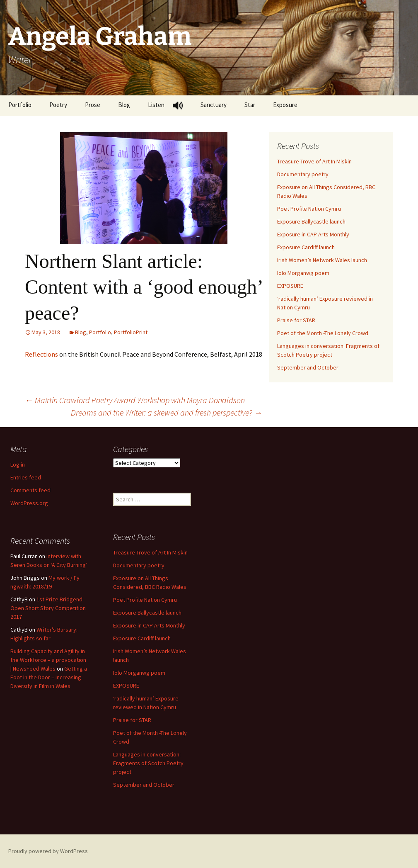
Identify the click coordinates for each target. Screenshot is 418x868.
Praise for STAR (296, 320)
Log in (18, 464)
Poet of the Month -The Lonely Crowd (323, 333)
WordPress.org (29, 503)
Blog (124, 105)
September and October (308, 367)
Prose (93, 105)
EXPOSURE (290, 286)
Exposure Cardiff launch (306, 247)
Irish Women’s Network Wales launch (322, 260)
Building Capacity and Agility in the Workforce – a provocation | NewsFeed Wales (48, 660)
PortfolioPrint (131, 332)
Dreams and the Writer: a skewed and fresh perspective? (167, 412)
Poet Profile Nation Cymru (309, 209)
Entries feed (26, 477)
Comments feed (30, 490)
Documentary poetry (303, 174)
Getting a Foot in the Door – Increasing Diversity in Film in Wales (49, 677)
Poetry (58, 105)
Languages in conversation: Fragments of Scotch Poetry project (148, 763)
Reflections (41, 354)
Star (250, 105)
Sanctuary (214, 105)
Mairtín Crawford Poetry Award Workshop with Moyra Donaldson (135, 400)
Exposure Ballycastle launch (311, 221)
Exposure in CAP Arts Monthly (313, 234)
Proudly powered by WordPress (48, 851)
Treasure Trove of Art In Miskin (314, 161)
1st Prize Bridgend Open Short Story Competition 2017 (48, 608)
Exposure (285, 105)
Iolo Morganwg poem (303, 273)
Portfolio (20, 105)
